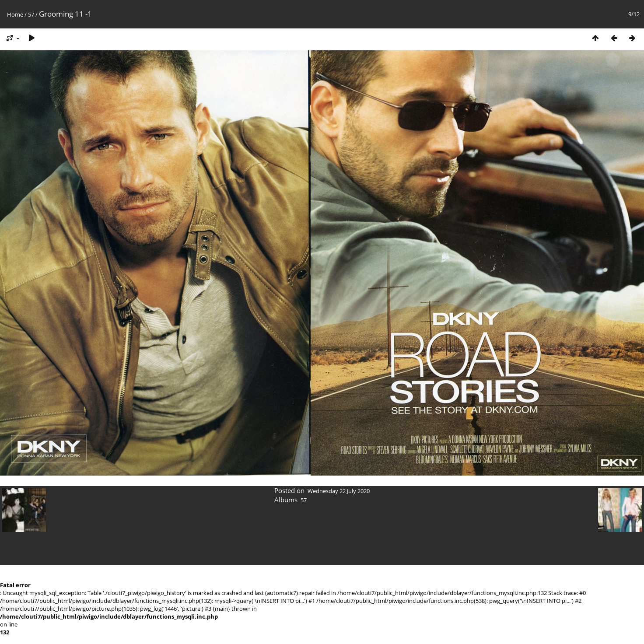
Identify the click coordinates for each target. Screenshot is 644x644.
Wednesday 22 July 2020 (339, 491)
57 (31, 14)
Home (15, 14)
